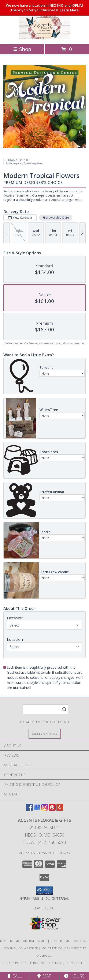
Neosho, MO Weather (20, 948)
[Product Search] (45, 709)
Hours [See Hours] (74, 976)
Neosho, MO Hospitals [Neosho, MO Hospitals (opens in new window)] (70, 941)
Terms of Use (76, 963)
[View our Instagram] (45, 809)
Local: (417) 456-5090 (45, 842)
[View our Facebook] (29, 809)
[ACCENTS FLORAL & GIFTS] (45, 38)
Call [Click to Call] (15, 976)
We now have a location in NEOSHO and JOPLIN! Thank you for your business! (44, 8)
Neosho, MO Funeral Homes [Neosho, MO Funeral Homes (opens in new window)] (23, 941)
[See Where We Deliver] (45, 733)
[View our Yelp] (60, 809)
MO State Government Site (64, 948)
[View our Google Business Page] (37, 809)
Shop (22, 49)
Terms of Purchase (46, 963)
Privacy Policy (14, 963)
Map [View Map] (44, 976)
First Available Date (56, 218)
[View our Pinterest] (52, 809)
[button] (44, 891)
